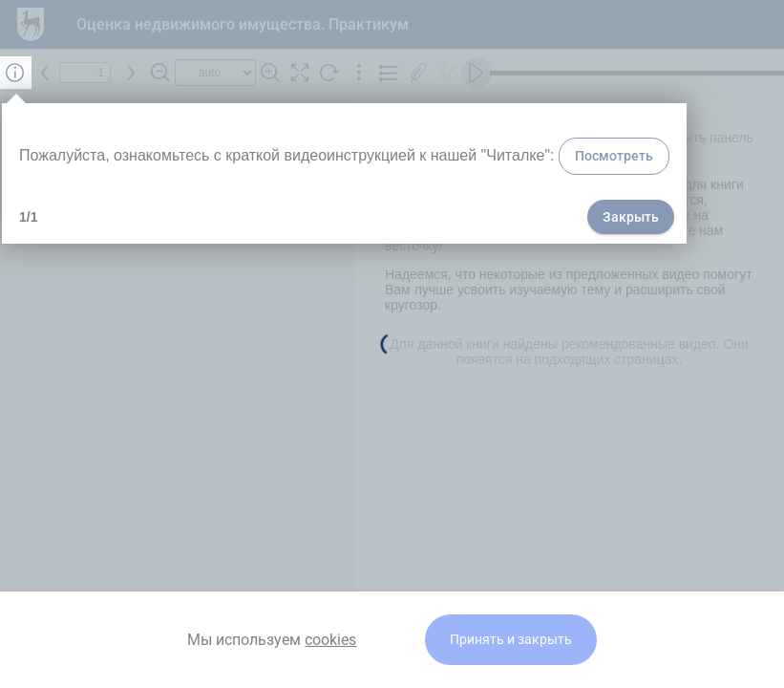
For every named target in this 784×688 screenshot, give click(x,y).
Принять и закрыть (511, 640)
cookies (330, 640)
